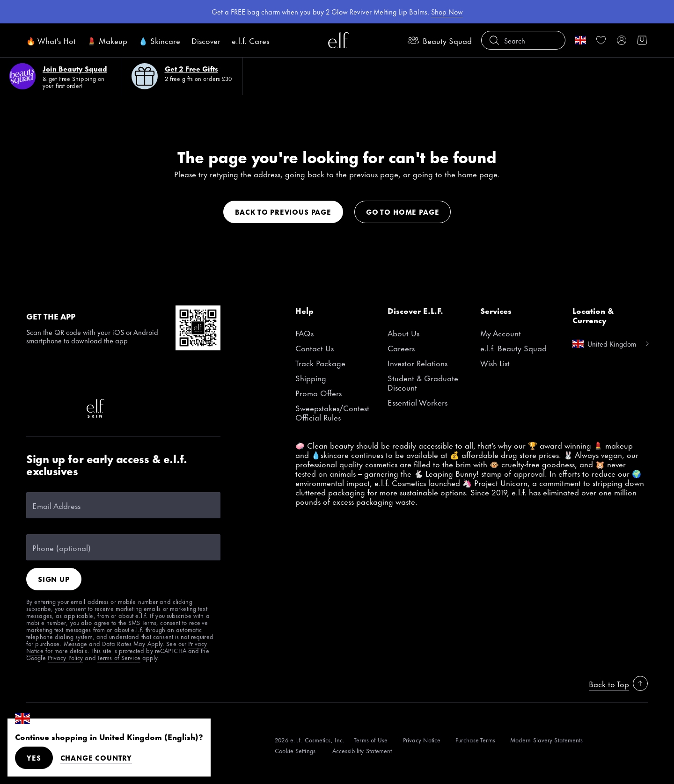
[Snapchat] (36, 408)
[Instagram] (66, 378)
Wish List (495, 363)
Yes (34, 758)
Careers (401, 348)
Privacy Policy (66, 657)
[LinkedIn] (66, 408)
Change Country (96, 758)
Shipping (311, 377)
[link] (601, 40)
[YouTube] (155, 378)
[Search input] (523, 40)
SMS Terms (142, 622)
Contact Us (315, 348)
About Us (403, 333)
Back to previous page (283, 212)
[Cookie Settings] (296, 751)
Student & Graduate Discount (423, 382)
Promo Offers (319, 392)
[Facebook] (125, 378)
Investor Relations (418, 363)
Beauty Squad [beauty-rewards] (440, 40)
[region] (337, 12)
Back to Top (618, 683)
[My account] (622, 40)
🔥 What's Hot (51, 40)
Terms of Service (119, 657)
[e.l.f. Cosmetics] (338, 40)
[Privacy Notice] (422, 740)
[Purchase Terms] (475, 740)
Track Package (320, 363)
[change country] (580, 40)
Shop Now (447, 11)
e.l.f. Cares (250, 40)
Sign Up (54, 579)
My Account (501, 333)
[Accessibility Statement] (362, 751)
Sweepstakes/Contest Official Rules (332, 412)
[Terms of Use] (371, 740)
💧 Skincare (159, 40)
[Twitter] (185, 378)
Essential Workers (418, 402)
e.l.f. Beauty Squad (513, 348)
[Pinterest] (95, 378)
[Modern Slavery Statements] (547, 740)
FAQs (304, 333)
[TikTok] (36, 378)
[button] (523, 40)
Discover (206, 40)
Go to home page (403, 212)
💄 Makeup (107, 40)
